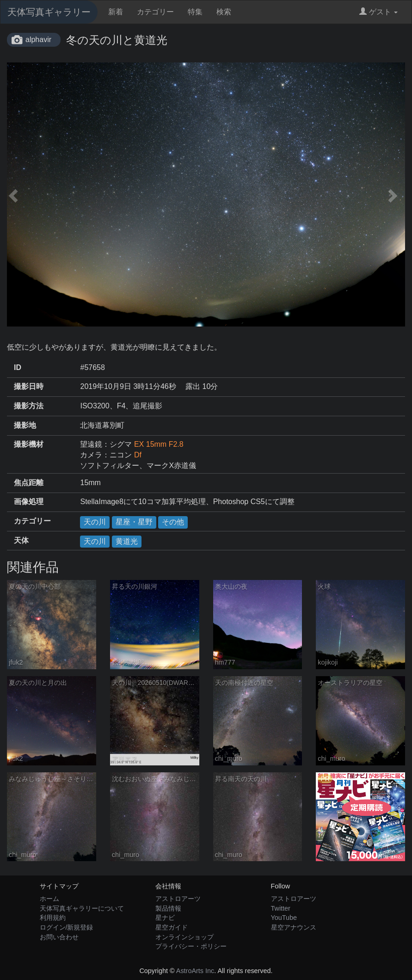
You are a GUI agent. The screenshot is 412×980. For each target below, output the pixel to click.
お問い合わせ (59, 937)
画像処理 (29, 502)
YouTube (284, 918)
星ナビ (165, 918)
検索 (224, 12)
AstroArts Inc (195, 971)
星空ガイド (172, 927)
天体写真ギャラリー (49, 12)
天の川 (95, 522)
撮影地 (25, 425)
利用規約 (53, 918)
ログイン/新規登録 (67, 927)
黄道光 (127, 541)
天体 (21, 540)
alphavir (38, 40)
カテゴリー (155, 12)
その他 (173, 522)
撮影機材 (29, 444)
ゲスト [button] (378, 12)
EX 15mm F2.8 (159, 444)
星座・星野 (134, 522)
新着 (116, 12)
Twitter (281, 908)
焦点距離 (29, 483)
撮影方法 (29, 406)
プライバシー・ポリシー (191, 946)
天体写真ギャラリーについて (82, 908)
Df (138, 455)
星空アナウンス (294, 927)
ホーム (49, 899)
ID (18, 367)
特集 (195, 12)
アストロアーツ (178, 899)
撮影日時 (29, 386)
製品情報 (168, 908)
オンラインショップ (184, 937)
